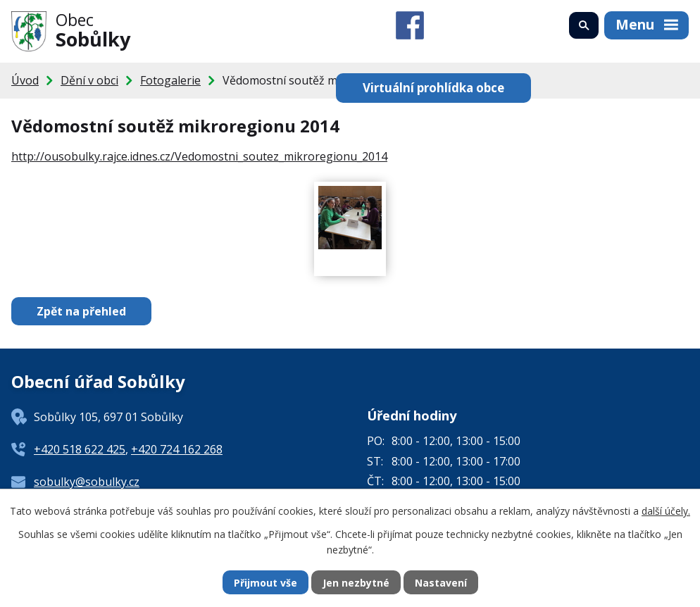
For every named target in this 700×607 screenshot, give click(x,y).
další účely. (666, 511)
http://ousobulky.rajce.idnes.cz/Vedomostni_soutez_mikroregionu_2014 (199, 156)
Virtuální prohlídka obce (433, 88)
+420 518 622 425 (80, 449)
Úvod (25, 80)
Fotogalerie (170, 80)
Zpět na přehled (81, 311)
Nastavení (441, 583)
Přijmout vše (265, 583)
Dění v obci (89, 80)
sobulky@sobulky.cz (87, 482)
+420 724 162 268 (177, 449)
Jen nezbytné (356, 583)
